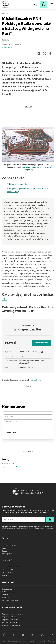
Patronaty (5, 598)
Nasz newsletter (8, 573)
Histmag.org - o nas (9, 545)
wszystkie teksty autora (11, 467)
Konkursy (5, 576)
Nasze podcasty (8, 570)
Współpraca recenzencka (11, 601)
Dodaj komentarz (12, 432)
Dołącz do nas (7, 589)
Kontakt (5, 548)
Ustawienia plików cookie (46, 641)
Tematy (5, 551)
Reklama (5, 595)
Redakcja (6, 40)
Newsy (5, 14)
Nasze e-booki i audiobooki (12, 567)
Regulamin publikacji (9, 617)
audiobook (36, 380)
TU (4, 299)
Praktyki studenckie (9, 592)
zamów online (41, 343)
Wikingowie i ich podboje (18, 184)
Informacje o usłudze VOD (11, 625)
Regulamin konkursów (10, 620)
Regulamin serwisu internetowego (14, 614)
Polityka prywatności (9, 623)
